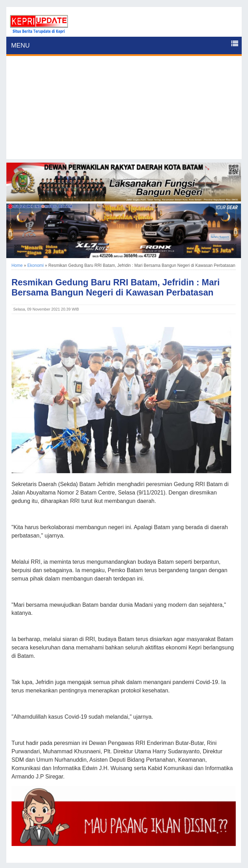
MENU (20, 45)
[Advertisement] (124, 110)
